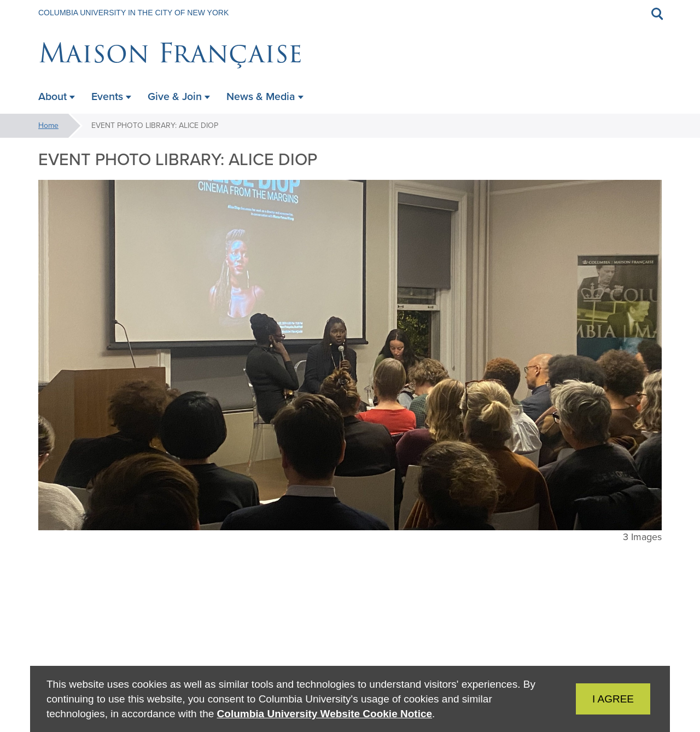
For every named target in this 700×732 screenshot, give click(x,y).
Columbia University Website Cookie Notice (325, 714)
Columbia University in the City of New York (133, 13)
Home (48, 125)
